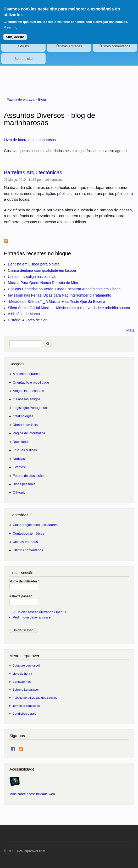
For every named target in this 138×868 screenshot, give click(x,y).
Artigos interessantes (28, 391)
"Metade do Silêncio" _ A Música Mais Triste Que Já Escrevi (56, 302)
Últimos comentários (115, 46)
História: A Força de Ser (27, 320)
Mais (130, 330)
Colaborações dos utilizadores (35, 525)
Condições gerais (24, 713)
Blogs (43, 99)
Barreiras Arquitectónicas (33, 172)
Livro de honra (22, 673)
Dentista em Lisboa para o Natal (34, 264)
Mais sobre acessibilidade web (32, 794)
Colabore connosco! (26, 665)
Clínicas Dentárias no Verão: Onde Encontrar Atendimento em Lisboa (64, 289)
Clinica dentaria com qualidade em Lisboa (42, 270)
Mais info (10, 24)
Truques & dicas (25, 450)
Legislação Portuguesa (30, 408)
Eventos (19, 467)
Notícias (19, 459)
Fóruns (23, 46)
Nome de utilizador (24, 581)
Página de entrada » (22, 99)
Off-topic (19, 492)
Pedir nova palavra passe (32, 617)
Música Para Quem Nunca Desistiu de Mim (43, 283)
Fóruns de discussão (28, 476)
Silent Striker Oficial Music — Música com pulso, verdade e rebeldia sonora (69, 308)
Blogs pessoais (24, 484)
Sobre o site (23, 59)
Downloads (21, 442)
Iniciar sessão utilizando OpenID (42, 612)
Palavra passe (21, 596)
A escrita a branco (26, 374)
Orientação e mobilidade (31, 382)
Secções (17, 364)
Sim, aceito (15, 33)
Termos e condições (26, 706)
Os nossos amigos (27, 399)
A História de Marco (24, 314)
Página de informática (29, 433)
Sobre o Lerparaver (26, 689)
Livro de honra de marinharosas (30, 140)
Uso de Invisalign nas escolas (32, 277)
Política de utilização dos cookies (35, 698)
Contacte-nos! (22, 682)
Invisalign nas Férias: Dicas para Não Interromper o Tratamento (60, 295)
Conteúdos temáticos (29, 533)
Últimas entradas (69, 46)
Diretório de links (25, 425)
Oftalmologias (23, 416)
